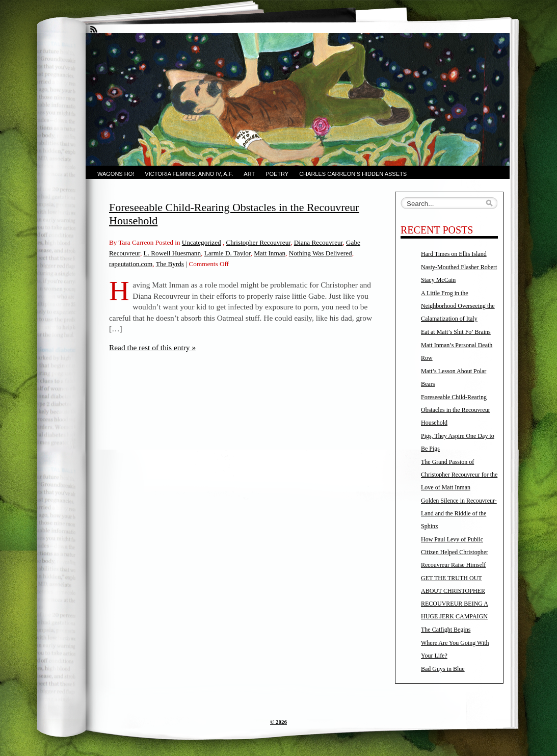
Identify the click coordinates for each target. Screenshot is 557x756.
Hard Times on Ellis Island (454, 254)
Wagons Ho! (116, 174)
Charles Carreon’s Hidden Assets (353, 174)
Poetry (277, 174)
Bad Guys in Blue (443, 669)
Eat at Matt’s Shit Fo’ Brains (456, 332)
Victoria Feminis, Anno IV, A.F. (189, 174)
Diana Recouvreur (319, 242)
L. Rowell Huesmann (172, 253)
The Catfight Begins (446, 630)
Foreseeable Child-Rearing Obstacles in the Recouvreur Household (456, 410)
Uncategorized (202, 242)
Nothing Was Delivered (321, 253)
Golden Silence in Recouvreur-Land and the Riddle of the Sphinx (459, 513)
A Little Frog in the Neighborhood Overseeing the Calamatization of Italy (458, 306)
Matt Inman (270, 253)
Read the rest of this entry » (152, 347)
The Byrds (170, 264)
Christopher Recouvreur (259, 242)
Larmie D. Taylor (228, 253)
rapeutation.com (131, 264)
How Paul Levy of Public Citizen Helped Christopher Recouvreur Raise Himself (455, 552)
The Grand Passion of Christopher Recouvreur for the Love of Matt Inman (459, 475)
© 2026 (279, 722)
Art (249, 174)
